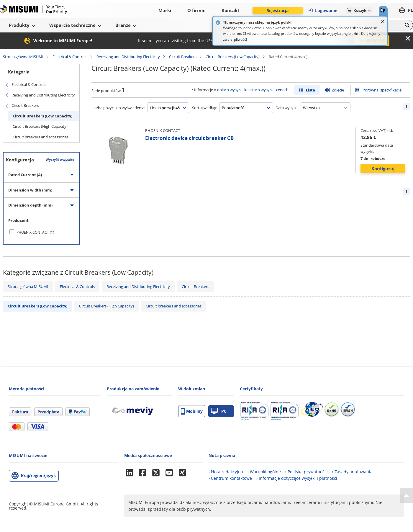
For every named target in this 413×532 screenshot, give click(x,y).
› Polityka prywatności (307, 472)
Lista (310, 90)
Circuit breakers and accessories (41, 137)
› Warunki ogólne (264, 472)
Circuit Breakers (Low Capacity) (233, 57)
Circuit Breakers (183, 57)
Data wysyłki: (287, 108)
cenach (282, 90)
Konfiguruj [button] (383, 168)
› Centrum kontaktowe (230, 478)
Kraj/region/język (38, 475)
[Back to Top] (406, 495)
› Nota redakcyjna (226, 472)
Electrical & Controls (70, 57)
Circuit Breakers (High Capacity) (40, 126)
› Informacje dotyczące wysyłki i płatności (297, 478)
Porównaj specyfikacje (382, 90)
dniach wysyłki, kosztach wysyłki (245, 90)
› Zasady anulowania (352, 472)
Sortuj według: (205, 108)
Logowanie (323, 10)
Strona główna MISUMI (23, 57)
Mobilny (192, 411)
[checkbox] (41, 232)
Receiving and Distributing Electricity (128, 57)
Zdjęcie (338, 90)
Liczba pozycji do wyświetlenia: (118, 108)
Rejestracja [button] (277, 10)
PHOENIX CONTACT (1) (35, 232)
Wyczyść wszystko (60, 159)
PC (219, 411)
